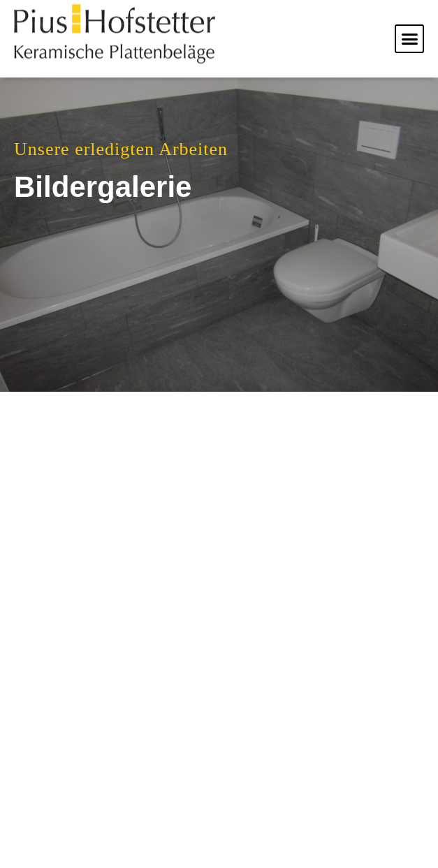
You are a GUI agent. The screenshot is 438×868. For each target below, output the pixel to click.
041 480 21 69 (313, 773)
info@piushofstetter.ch (301, 833)
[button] (409, 39)
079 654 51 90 (316, 789)
